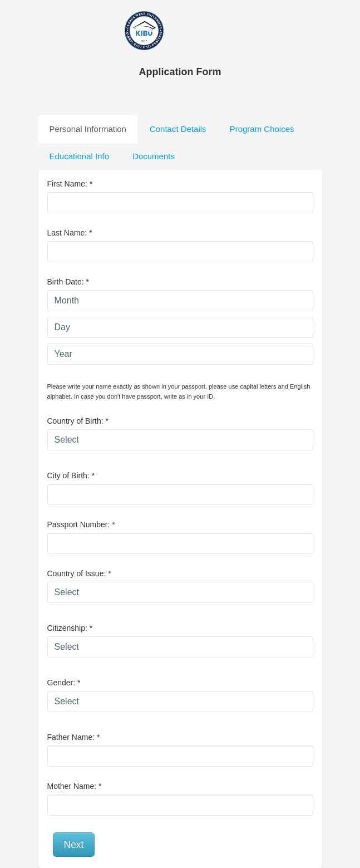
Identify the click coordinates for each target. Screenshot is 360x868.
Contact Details (178, 129)
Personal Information (88, 129)
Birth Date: (68, 282)
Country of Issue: (79, 573)
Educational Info (80, 156)
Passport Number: (81, 524)
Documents (154, 156)
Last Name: (70, 233)
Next (74, 845)
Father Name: (74, 737)
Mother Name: (75, 786)
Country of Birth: (78, 421)
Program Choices (262, 129)
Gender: (64, 683)
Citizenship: (70, 628)
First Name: (70, 184)
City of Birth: (71, 475)
